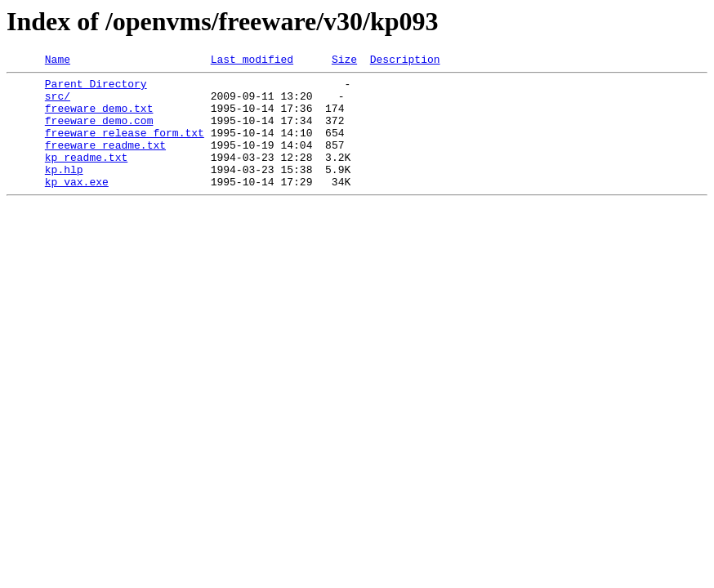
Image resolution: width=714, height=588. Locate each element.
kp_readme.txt (86, 176)
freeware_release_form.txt (125, 147)
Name (58, 61)
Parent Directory (96, 88)
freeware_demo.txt (99, 118)
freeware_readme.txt (105, 162)
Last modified (252, 61)
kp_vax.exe (77, 206)
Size (344, 61)
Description (405, 61)
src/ (58, 103)
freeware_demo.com (99, 132)
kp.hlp (64, 191)
